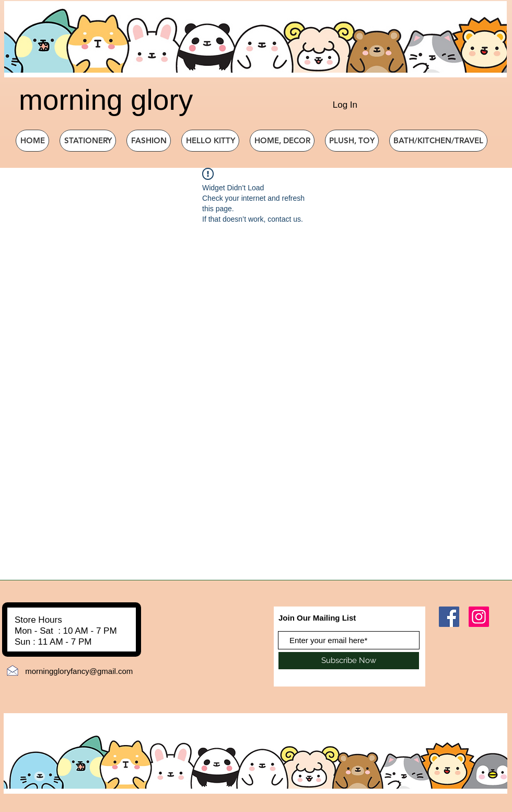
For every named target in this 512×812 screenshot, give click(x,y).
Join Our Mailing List (317, 618)
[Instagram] (479, 617)
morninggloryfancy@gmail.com (79, 671)
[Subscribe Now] (349, 661)
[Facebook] (449, 617)
